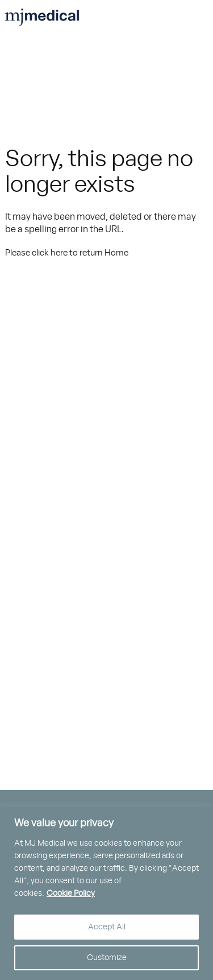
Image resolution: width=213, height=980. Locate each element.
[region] (106, 893)
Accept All (107, 927)
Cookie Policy (71, 893)
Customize (107, 958)
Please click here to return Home (67, 253)
